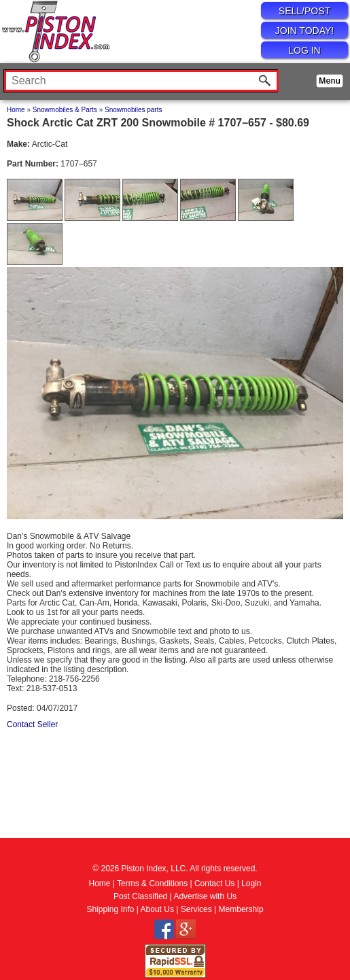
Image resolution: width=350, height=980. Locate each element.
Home (16, 110)
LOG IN (304, 50)
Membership (241, 909)
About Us (157, 909)
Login (251, 883)
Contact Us (214, 883)
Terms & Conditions (152, 883)
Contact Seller (32, 724)
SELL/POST (304, 11)
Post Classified (140, 896)
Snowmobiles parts (133, 110)
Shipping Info (110, 909)
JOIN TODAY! (304, 31)
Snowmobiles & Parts (65, 110)
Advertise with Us (205, 896)
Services (196, 909)
